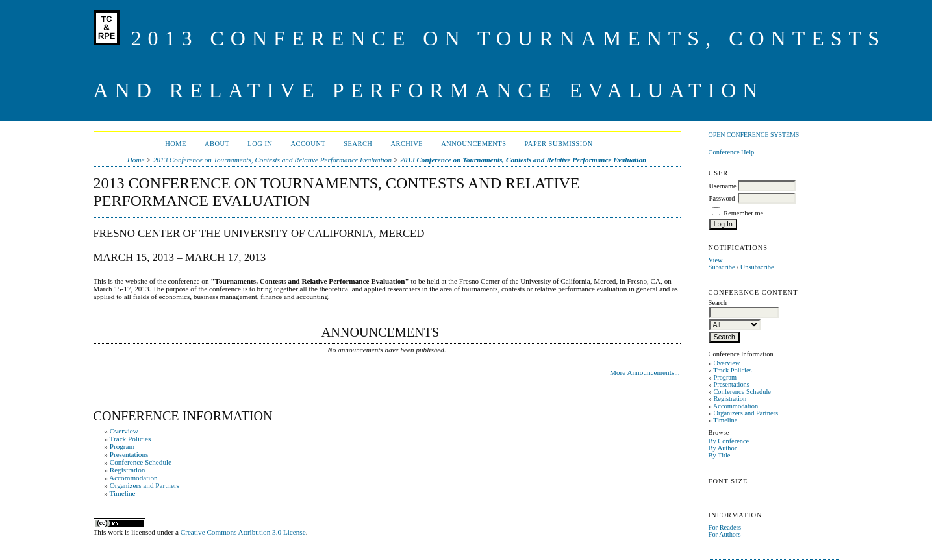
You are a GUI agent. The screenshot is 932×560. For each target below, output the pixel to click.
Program (725, 377)
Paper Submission (559, 144)
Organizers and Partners (746, 413)
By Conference (729, 441)
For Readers (725, 527)
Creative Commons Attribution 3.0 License (243, 532)
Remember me (743, 213)
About (217, 144)
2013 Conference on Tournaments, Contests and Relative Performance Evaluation (272, 160)
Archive (407, 144)
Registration (730, 399)
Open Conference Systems (754, 135)
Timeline (725, 420)
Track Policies (732, 370)
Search (358, 144)
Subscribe (722, 267)
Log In (260, 144)
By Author (723, 448)
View (716, 260)
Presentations (731, 384)
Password (722, 198)
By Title (720, 455)
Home (176, 144)
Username (723, 186)
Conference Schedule (742, 392)
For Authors (725, 534)
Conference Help (732, 152)
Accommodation (736, 406)
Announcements (473, 144)
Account (308, 144)
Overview (726, 363)
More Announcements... (645, 372)
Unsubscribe (757, 267)
